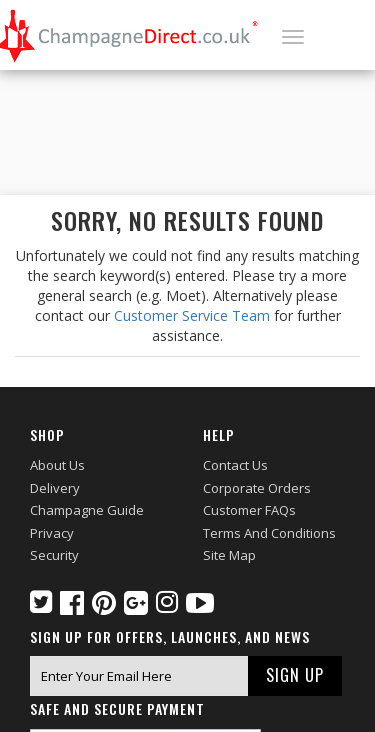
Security (54, 555)
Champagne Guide (87, 510)
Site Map (229, 555)
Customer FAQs (249, 510)
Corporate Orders (257, 488)
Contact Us (235, 465)
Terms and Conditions (269, 533)
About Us (57, 465)
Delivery (55, 488)
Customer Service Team (192, 315)
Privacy (52, 533)
